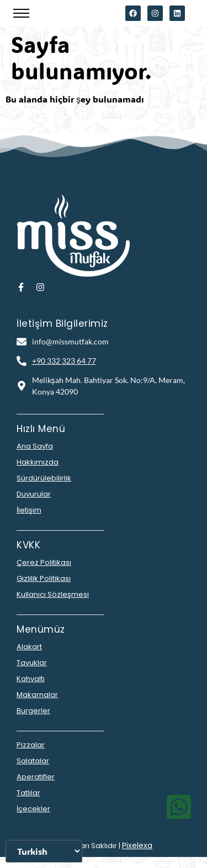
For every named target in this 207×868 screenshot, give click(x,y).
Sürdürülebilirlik (44, 478)
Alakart (29, 647)
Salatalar (33, 761)
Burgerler (33, 711)
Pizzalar (31, 745)
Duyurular (34, 494)
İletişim (29, 510)
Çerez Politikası (44, 562)
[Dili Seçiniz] (44, 851)
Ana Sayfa (35, 446)
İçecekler (33, 809)
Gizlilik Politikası (44, 578)
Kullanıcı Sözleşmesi (53, 594)
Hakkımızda (38, 462)
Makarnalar (37, 695)
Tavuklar (32, 663)
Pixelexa (137, 845)
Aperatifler (36, 777)
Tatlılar (28, 793)
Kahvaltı (31, 679)
